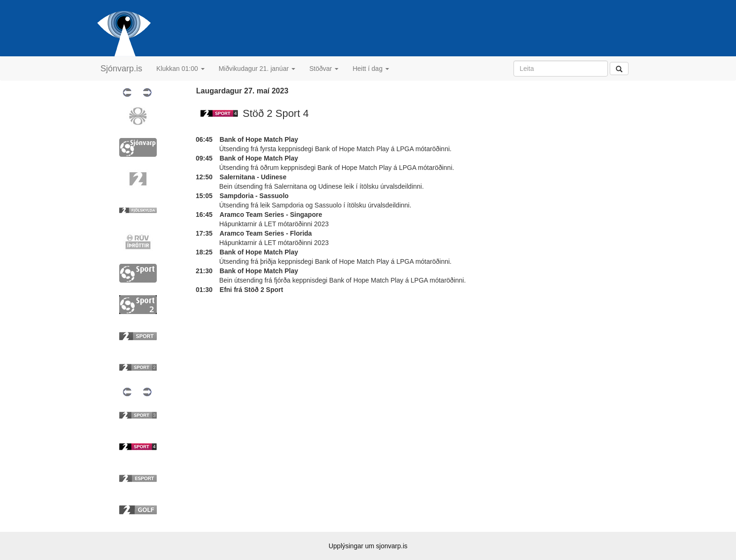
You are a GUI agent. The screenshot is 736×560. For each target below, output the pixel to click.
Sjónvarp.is (121, 69)
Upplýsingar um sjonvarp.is (368, 546)
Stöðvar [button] (324, 69)
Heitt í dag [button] (371, 69)
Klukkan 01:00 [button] (180, 69)
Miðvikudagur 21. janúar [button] (257, 69)
